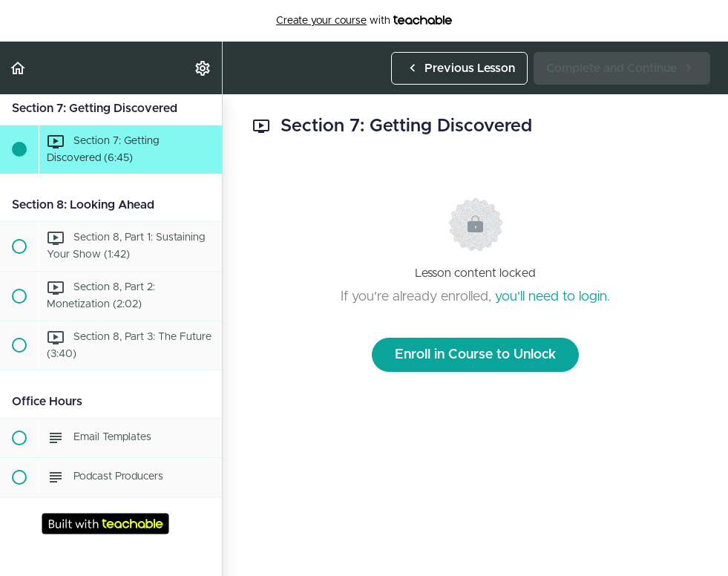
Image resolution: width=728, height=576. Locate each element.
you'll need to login (551, 297)
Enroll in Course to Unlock (475, 355)
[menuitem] (203, 68)
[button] (19, 68)
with (364, 21)
